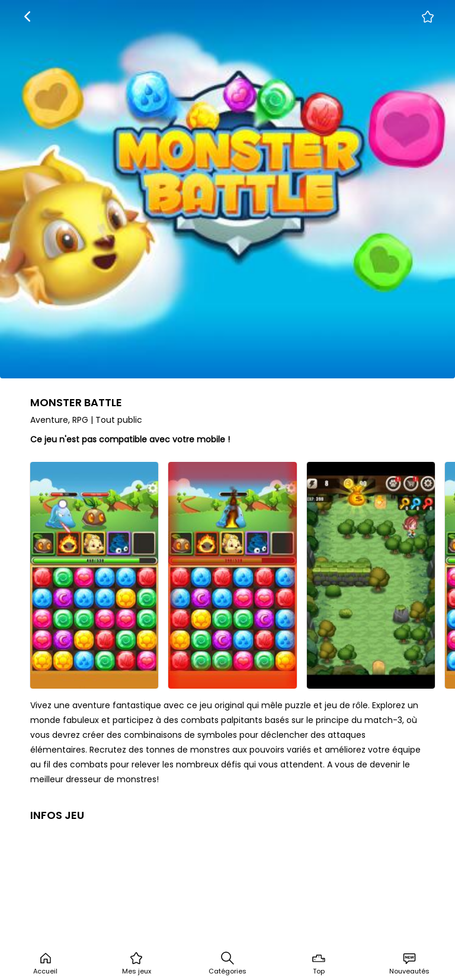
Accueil (45, 963)
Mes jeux (137, 963)
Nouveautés (409, 963)
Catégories (227, 963)
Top (319, 963)
